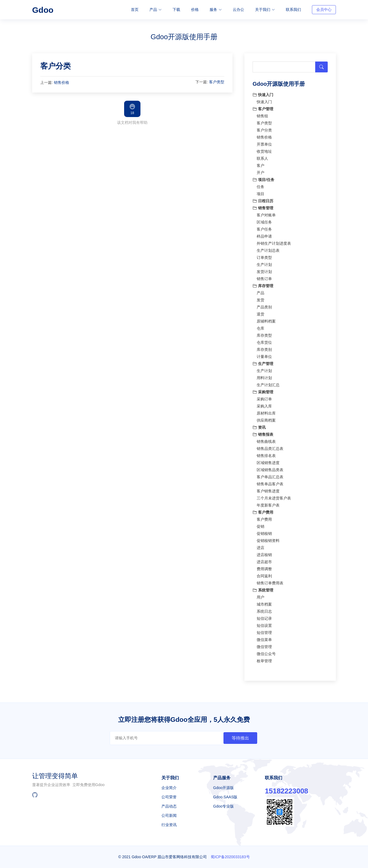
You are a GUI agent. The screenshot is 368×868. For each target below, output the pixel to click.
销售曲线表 (266, 440)
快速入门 (263, 93)
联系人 (262, 157)
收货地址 (264, 150)
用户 (260, 596)
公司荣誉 (169, 797)
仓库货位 (264, 341)
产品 (156, 10)
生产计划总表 (268, 249)
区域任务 (264, 221)
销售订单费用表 (270, 582)
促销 (260, 525)
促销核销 (264, 532)
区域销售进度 (268, 461)
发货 (260, 299)
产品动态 (169, 806)
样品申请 (264, 235)
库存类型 (264, 334)
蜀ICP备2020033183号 (230, 857)
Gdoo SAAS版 (225, 797)
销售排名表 (266, 454)
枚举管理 (264, 660)
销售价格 (62, 81)
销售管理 (263, 207)
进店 (260, 546)
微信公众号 (266, 652)
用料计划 (264, 376)
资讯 (259, 426)
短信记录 (264, 617)
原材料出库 (266, 412)
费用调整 (264, 568)
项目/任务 (263, 178)
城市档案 (264, 603)
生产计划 (264, 263)
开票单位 (264, 143)
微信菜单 (264, 638)
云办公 (238, 10)
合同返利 (264, 575)
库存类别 (264, 348)
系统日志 (264, 610)
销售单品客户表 (270, 483)
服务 (216, 10)
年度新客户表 (268, 504)
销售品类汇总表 (270, 447)
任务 (260, 185)
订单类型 (264, 256)
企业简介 (169, 788)
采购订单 (264, 398)
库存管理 (263, 284)
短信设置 (264, 624)
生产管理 (263, 362)
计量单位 (264, 355)
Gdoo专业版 (223, 806)
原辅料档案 (266, 320)
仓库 (260, 327)
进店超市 (264, 560)
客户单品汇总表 (270, 476)
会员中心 (324, 10)
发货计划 (264, 270)
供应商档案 (266, 419)
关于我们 (265, 10)
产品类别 (264, 306)
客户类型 (217, 80)
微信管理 (264, 645)
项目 (260, 192)
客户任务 (264, 228)
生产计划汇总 (268, 384)
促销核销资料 (268, 539)
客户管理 (263, 108)
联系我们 (293, 10)
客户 (260, 164)
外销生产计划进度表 (274, 242)
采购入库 (264, 405)
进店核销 (264, 553)
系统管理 (263, 589)
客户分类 (56, 65)
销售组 (262, 115)
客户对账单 (266, 214)
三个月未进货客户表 (274, 497)
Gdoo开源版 (223, 788)
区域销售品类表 (270, 468)
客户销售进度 (268, 490)
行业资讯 (169, 825)
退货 (260, 313)
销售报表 (263, 433)
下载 (176, 10)
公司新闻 (169, 815)
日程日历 (263, 200)
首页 (135, 10)
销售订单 (264, 277)
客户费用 (263, 511)
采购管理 (263, 391)
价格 (195, 10)
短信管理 (264, 631)
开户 (260, 171)
